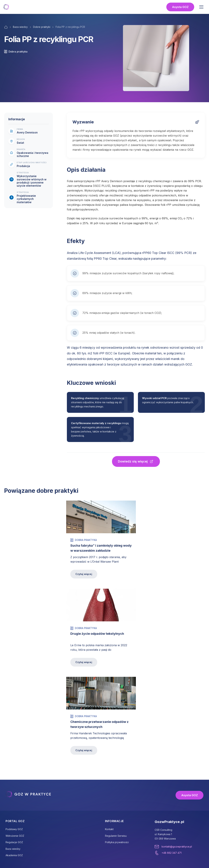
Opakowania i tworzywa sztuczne (32, 155)
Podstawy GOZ (14, 829)
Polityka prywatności (117, 842)
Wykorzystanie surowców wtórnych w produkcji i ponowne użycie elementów (32, 181)
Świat (20, 143)
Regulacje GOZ (14, 842)
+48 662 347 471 (172, 853)
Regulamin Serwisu (116, 836)
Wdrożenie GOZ (15, 836)
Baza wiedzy (20, 27)
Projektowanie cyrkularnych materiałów (26, 199)
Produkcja (23, 166)
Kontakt (109, 829)
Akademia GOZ (14, 855)
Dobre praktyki (42, 27)
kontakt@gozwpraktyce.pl (177, 847)
